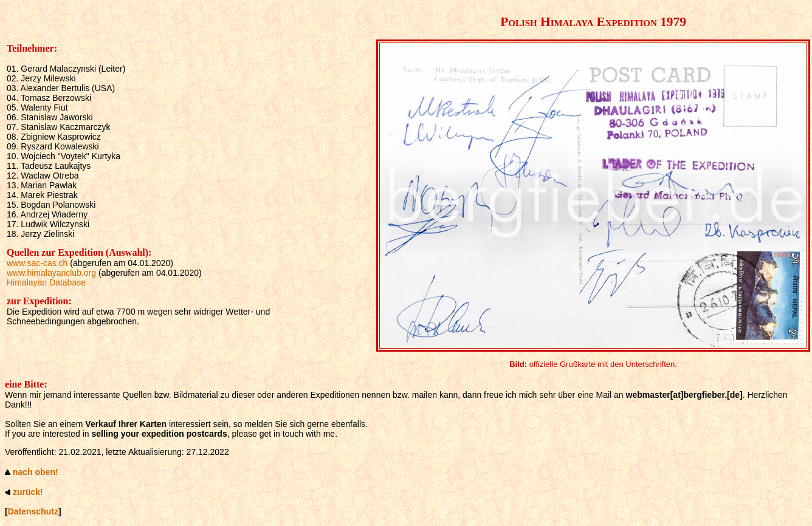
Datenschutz (33, 511)
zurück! (28, 492)
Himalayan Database (46, 282)
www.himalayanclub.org (51, 273)
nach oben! (36, 472)
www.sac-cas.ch (37, 263)
